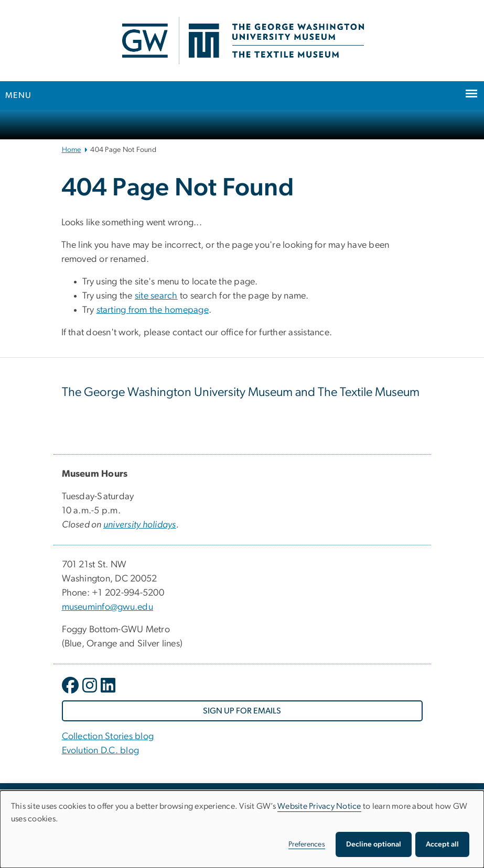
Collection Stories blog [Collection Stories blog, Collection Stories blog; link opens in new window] (108, 737)
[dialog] (242, 829)
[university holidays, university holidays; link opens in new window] (140, 525)
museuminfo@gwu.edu (108, 607)
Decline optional (374, 844)
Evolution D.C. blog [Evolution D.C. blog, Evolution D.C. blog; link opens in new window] (101, 751)
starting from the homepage (153, 310)
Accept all (442, 844)
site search (156, 296)
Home (72, 150)
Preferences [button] (307, 844)
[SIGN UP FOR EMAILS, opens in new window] (242, 711)
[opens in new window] (71, 693)
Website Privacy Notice (319, 806)
